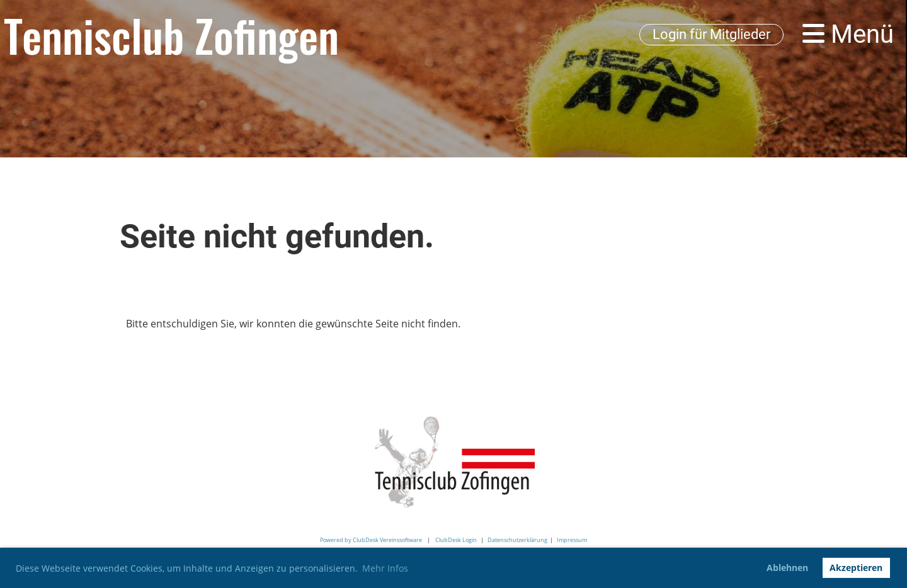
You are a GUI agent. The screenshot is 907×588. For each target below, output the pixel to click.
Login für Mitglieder (711, 34)
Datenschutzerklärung (517, 540)
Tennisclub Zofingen (171, 35)
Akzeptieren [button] (856, 568)
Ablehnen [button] (787, 568)
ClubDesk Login (456, 540)
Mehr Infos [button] (385, 568)
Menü (848, 34)
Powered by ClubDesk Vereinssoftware (371, 540)
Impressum (572, 540)
